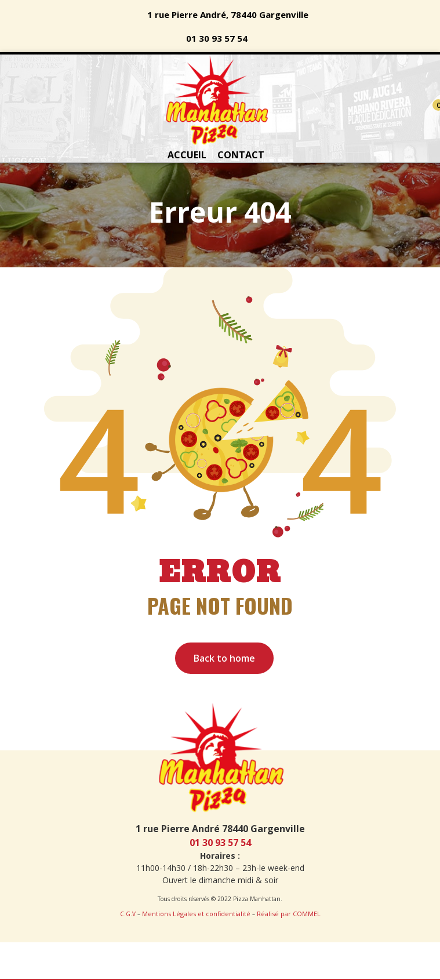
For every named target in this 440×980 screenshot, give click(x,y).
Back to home (224, 658)
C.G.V (128, 914)
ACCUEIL (187, 155)
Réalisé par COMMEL (289, 914)
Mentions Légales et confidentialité (196, 914)
